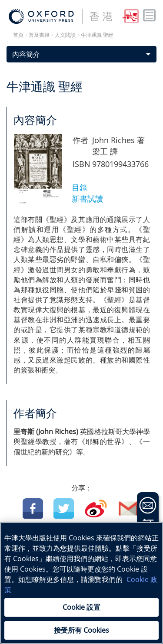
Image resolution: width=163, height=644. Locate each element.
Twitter (64, 508)
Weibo (96, 508)
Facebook (33, 508)
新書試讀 (87, 199)
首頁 (18, 35)
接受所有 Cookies (81, 630)
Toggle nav (150, 16)
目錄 (81, 187)
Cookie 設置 (81, 607)
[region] (81, 583)
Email (129, 508)
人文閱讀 (65, 35)
